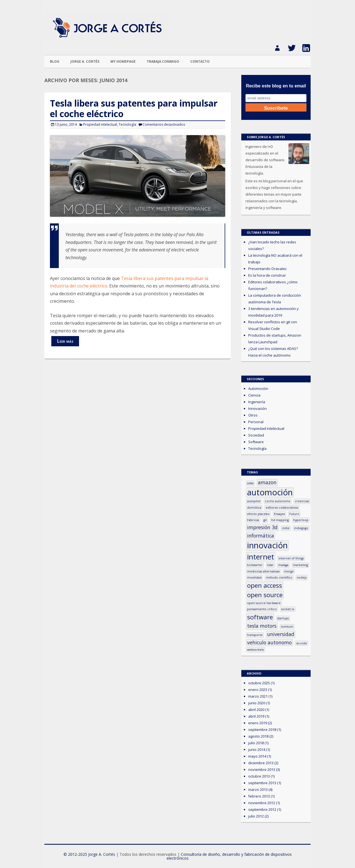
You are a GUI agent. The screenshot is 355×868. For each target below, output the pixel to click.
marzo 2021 (258, 696)
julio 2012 (256, 816)
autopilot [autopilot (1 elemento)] (254, 501)
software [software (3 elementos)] (260, 617)
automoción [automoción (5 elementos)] (270, 492)
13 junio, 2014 (66, 124)
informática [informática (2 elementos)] (261, 536)
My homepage (123, 61)
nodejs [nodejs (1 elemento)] (302, 577)
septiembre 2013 (262, 783)
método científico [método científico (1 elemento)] (279, 577)
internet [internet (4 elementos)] (261, 557)
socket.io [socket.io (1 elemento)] (288, 609)
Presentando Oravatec (267, 269)
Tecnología (127, 124)
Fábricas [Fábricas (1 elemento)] (253, 520)
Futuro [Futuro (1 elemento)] (294, 514)
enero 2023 (258, 690)
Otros (253, 415)
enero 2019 (258, 723)
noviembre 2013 (262, 769)
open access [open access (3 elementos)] (265, 586)
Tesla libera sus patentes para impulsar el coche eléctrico (134, 108)
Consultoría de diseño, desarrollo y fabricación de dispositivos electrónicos (229, 856)
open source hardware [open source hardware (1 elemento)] (264, 603)
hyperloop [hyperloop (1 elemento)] (301, 520)
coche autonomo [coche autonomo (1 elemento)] (278, 501)
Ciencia (254, 395)
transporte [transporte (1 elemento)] (255, 635)
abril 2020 (256, 710)
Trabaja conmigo (163, 61)
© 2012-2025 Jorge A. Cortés (89, 854)
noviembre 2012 (262, 803)
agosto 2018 (258, 736)
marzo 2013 (258, 789)
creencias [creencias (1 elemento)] (302, 501)
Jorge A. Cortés (85, 61)
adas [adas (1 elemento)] (250, 483)
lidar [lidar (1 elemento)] (270, 565)
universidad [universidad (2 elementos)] (281, 634)
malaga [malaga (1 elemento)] (283, 565)
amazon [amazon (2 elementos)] (267, 482)
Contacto (200, 61)
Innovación (258, 408)
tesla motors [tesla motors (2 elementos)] (262, 626)
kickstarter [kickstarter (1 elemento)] (255, 565)
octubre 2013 (259, 776)
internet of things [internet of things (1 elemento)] (291, 558)
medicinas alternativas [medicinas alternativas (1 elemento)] (263, 571)
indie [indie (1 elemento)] (286, 528)
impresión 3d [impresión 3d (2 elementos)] (262, 527)
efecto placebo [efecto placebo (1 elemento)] (258, 514)
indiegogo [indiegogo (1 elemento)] (301, 528)
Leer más (65, 341)
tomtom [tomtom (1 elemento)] (287, 627)
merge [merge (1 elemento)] (289, 571)
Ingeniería (257, 402)
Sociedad (256, 435)
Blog (55, 61)
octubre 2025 (259, 683)
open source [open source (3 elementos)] (265, 595)
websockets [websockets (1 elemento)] (255, 650)
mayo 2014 (257, 756)
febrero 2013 (259, 796)
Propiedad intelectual (100, 124)
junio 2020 (257, 703)
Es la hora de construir (267, 275)
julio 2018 (256, 743)
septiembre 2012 (262, 809)
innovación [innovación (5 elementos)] (267, 545)
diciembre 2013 (261, 763)
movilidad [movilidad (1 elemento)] (254, 577)
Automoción (258, 388)
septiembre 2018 (262, 730)
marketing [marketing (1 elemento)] (300, 565)
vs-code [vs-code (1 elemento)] (302, 643)
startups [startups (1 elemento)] (283, 618)
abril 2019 (256, 716)
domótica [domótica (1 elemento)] (254, 508)
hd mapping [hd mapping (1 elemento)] (280, 520)
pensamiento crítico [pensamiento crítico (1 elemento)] (262, 609)
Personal (256, 422)
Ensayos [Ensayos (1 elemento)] (279, 514)
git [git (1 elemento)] (265, 520)
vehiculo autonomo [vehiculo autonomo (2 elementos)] (269, 642)
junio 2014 (257, 750)
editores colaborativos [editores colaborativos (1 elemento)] (282, 508)
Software (256, 442)
